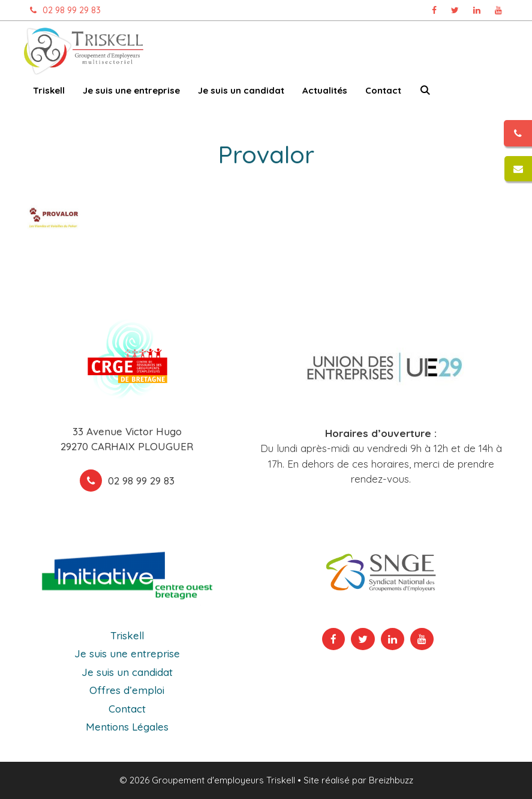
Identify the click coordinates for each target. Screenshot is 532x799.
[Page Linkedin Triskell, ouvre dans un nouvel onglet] (477, 10)
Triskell (49, 90)
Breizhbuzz (391, 780)
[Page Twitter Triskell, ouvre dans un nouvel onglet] (455, 10)
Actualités (325, 90)
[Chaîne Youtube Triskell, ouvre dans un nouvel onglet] (498, 10)
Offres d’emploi (127, 690)
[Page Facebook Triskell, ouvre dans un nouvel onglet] (434, 10)
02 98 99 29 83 (62, 10)
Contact (383, 90)
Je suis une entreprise (131, 90)
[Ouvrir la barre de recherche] (425, 93)
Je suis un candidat (241, 90)
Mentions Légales (127, 727)
